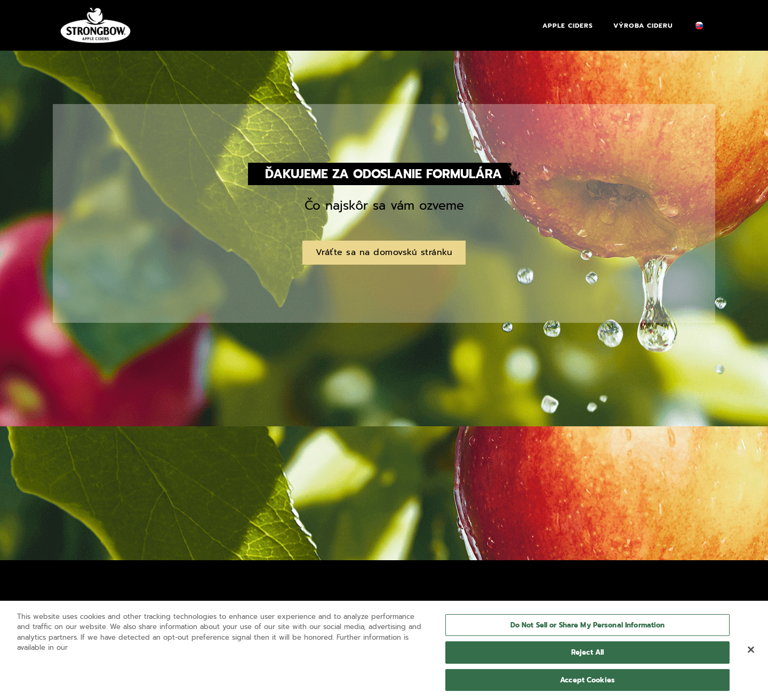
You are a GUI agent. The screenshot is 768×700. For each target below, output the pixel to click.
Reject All (587, 655)
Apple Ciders (568, 26)
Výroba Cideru (643, 26)
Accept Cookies (587, 683)
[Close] (751, 653)
